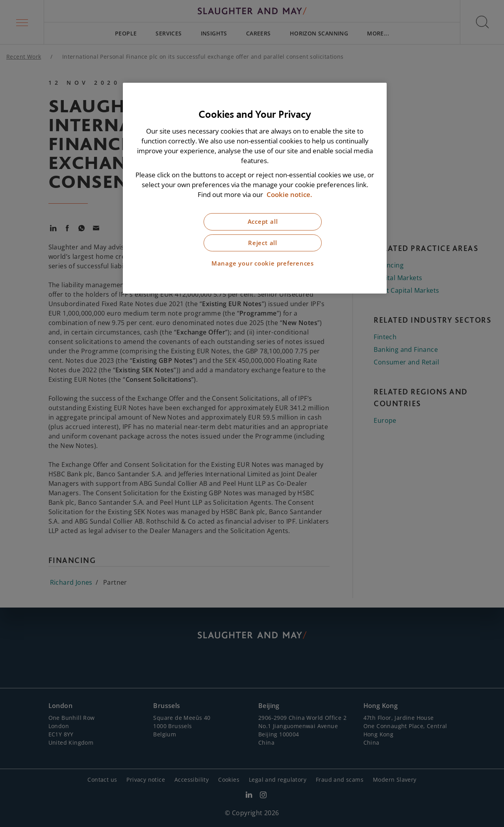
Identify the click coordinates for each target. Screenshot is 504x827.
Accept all (263, 222)
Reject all (263, 243)
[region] (255, 188)
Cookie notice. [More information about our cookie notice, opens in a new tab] (289, 194)
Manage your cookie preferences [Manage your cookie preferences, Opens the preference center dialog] (263, 263)
